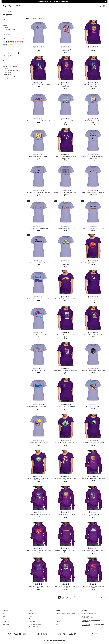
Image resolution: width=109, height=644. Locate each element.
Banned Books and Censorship (11, 70)
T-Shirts (6, 28)
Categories (13, 20)
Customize (19, 6)
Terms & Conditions (35, 627)
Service (58, 610)
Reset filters (42, 18)
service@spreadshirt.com (89, 614)
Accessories (6, 34)
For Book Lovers (7, 75)
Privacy (31, 616)
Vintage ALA (6, 79)
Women (5, 25)
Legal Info (32, 622)
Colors (13, 39)
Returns (58, 619)
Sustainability (59, 616)
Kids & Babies (6, 32)
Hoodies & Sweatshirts (10, 30)
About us (27, 6)
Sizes (13, 50)
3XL (11, 56)
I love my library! (7, 73)
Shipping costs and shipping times (65, 614)
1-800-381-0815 (94, 617)
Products (5, 610)
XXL (5, 56)
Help (57, 624)
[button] (39, 32)
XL (22, 53)
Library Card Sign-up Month (10, 77)
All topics (5, 64)
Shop (5, 6)
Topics (12, 6)
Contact (58, 622)
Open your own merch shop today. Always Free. (54, 1)
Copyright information (35, 624)
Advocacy (5, 68)
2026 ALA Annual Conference (10, 66)
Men (4, 23)
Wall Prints (6, 624)
